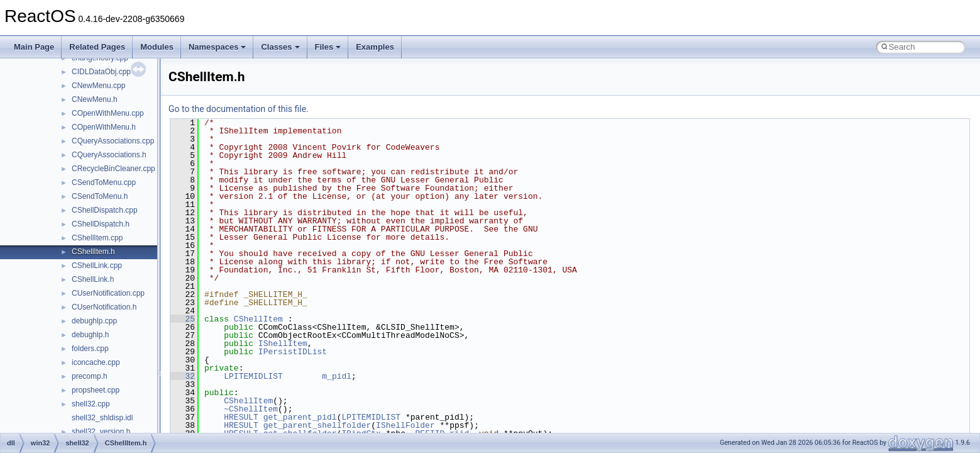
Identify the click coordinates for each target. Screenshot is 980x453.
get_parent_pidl (300, 417)
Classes (280, 47)
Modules (157, 47)
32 (183, 376)
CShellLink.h (93, 279)
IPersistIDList (293, 352)
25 (183, 319)
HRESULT (241, 417)
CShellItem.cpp (97, 238)
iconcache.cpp (96, 362)
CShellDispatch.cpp (105, 210)
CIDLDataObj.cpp (101, 72)
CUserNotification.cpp (108, 293)
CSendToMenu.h (100, 196)
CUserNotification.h (104, 307)
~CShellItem (251, 409)
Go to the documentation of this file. (239, 109)
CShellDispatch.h (101, 224)
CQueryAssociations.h (109, 155)
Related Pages (97, 47)
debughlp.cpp (94, 321)
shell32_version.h (101, 432)
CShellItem (258, 319)
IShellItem (283, 344)
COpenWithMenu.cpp (108, 113)
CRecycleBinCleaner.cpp (113, 169)
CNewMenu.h (95, 99)
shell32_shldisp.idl (102, 418)
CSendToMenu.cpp (104, 182)
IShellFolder (405, 425)
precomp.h (90, 376)
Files (328, 47)
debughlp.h (90, 335)
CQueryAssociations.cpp (113, 141)
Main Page (34, 47)
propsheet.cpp (96, 390)
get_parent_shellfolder (317, 425)
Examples (375, 47)
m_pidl (337, 376)
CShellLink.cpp (97, 266)
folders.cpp (90, 349)
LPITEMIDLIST (253, 376)
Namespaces (217, 47)
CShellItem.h (93, 252)
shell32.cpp (91, 404)
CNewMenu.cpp (98, 86)
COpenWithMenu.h (104, 127)
